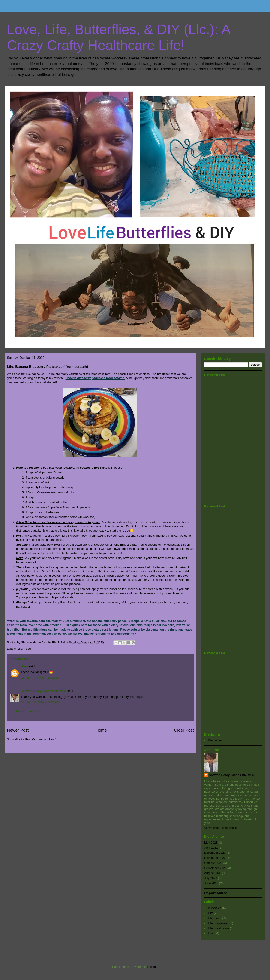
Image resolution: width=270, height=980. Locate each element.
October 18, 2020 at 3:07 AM (40, 702)
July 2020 (211, 878)
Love (211, 933)
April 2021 (211, 848)
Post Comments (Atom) (41, 739)
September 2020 (215, 868)
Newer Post (18, 730)
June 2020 (211, 883)
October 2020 (213, 863)
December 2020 (215, 853)
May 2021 (211, 842)
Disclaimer (215, 740)
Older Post (184, 730)
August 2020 (213, 873)
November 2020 (215, 858)
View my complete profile (221, 828)
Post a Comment (27, 711)
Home (101, 730)
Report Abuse (216, 893)
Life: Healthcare (218, 928)
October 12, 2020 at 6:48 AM (40, 678)
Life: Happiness (218, 923)
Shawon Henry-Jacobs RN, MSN (44, 691)
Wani (24, 666)
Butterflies (215, 908)
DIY (210, 913)
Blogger (153, 967)
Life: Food (24, 649)
